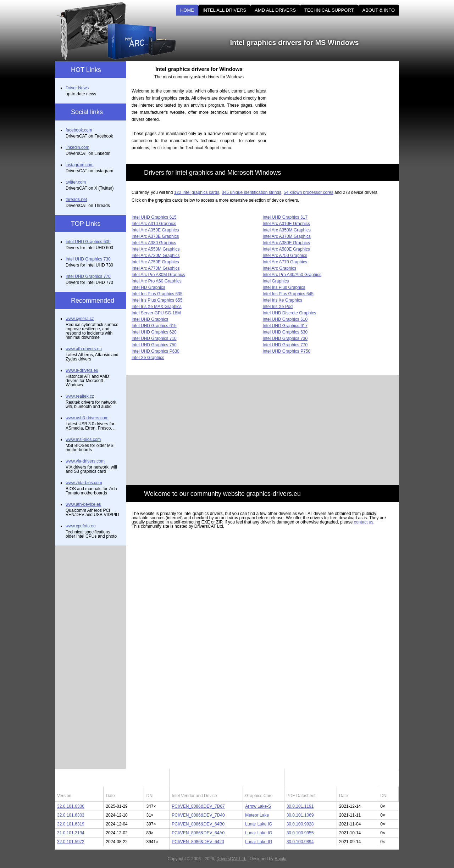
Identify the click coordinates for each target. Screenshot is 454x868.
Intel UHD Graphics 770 (285, 345)
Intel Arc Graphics (280, 268)
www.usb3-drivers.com (87, 418)
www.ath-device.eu (84, 504)
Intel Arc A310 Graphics (154, 224)
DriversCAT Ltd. (231, 859)
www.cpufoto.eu (81, 526)
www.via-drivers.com (85, 461)
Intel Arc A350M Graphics (287, 230)
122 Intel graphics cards (197, 192)
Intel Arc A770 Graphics (285, 262)
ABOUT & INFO (379, 10)
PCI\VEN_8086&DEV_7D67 (198, 806)
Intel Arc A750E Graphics (155, 262)
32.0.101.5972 (71, 842)
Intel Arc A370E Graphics (155, 236)
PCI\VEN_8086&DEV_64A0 (198, 833)
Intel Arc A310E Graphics (286, 224)
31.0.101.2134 (71, 833)
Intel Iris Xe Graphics (283, 300)
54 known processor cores (309, 192)
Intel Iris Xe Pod (278, 307)
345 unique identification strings (251, 192)
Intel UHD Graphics (150, 319)
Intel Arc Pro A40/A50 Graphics (292, 275)
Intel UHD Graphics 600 (88, 242)
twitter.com (76, 182)
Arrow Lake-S (258, 806)
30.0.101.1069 (300, 815)
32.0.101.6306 (71, 806)
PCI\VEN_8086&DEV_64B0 (198, 824)
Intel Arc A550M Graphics (156, 249)
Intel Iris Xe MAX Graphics (157, 307)
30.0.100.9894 (300, 842)
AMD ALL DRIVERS (275, 10)
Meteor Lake (257, 815)
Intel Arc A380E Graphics (286, 243)
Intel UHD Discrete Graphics (290, 313)
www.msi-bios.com (83, 439)
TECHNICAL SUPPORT (329, 10)
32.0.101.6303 (71, 815)
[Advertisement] (339, 111)
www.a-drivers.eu (82, 370)
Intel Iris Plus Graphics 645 (288, 294)
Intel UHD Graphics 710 (154, 338)
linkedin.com (77, 147)
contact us (364, 522)
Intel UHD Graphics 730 (285, 338)
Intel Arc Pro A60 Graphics (157, 281)
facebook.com (79, 130)
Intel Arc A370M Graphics (287, 236)
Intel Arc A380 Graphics (154, 243)
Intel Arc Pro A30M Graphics (158, 275)
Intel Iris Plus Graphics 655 (157, 300)
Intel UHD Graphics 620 (154, 332)
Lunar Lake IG (259, 824)
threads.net (76, 200)
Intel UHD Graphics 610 (285, 319)
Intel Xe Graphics (148, 358)
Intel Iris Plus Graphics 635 (157, 294)
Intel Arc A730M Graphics (156, 256)
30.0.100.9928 (300, 824)
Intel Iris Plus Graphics (284, 287)
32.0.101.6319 (71, 824)
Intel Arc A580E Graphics (286, 249)
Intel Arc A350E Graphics (155, 230)
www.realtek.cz (80, 396)
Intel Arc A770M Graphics (156, 268)
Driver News (77, 88)
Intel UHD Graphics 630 (285, 332)
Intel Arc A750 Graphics (285, 256)
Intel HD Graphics (148, 287)
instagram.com (80, 165)
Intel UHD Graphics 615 (154, 217)
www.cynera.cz (80, 319)
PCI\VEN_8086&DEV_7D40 (198, 815)
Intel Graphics (276, 281)
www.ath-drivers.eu (84, 349)
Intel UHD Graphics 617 (285, 217)
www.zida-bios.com (84, 483)
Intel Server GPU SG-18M (156, 313)
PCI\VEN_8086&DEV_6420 (198, 842)
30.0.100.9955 (300, 833)
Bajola (280, 859)
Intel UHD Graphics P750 (287, 351)
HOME (187, 10)
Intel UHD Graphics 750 (154, 345)
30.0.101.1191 (300, 806)
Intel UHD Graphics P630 (156, 351)
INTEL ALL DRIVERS (224, 10)
